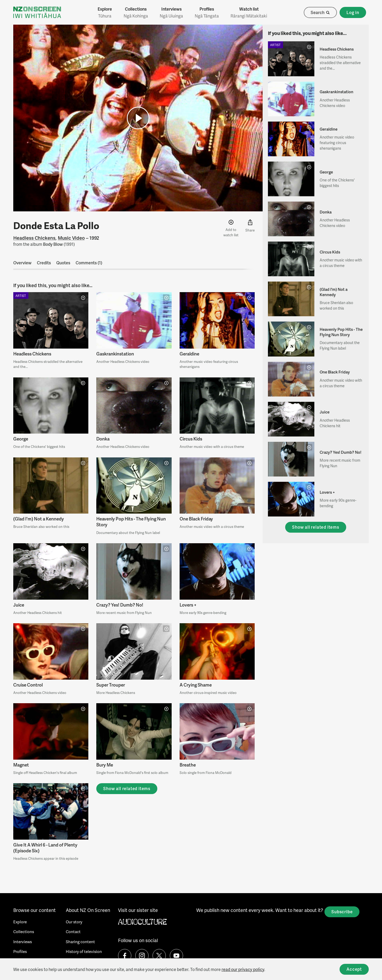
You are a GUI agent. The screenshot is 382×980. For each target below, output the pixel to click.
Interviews (171, 12)
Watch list (249, 12)
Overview (22, 263)
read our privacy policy (243, 969)
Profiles (207, 12)
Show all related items (127, 788)
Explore (105, 12)
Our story (74, 922)
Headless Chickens (34, 238)
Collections (136, 12)
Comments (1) (89, 263)
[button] (138, 118)
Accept (354, 969)
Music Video (71, 238)
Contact (73, 932)
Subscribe (342, 912)
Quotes (63, 263)
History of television (84, 951)
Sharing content (80, 942)
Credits (44, 263)
